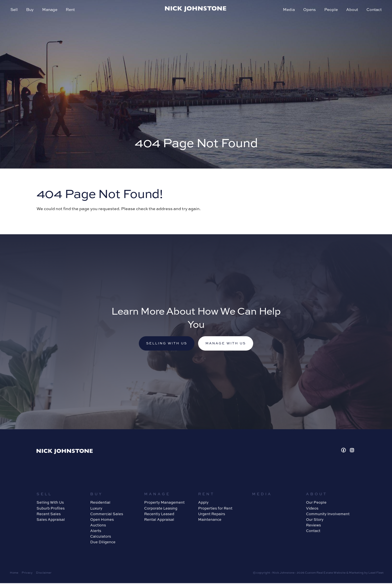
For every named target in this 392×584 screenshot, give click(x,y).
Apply (203, 503)
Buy (31, 10)
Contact (373, 10)
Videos (312, 509)
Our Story (315, 520)
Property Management (164, 503)
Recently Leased (159, 515)
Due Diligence (103, 543)
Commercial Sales (107, 515)
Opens (309, 10)
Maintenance (210, 520)
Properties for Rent (215, 509)
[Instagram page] (352, 451)
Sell (15, 10)
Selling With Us (50, 503)
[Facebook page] (344, 451)
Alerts (96, 532)
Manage (51, 10)
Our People (316, 503)
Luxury (96, 509)
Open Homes (102, 520)
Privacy (27, 573)
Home (14, 573)
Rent (71, 10)
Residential (100, 503)
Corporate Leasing (161, 509)
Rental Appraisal (159, 520)
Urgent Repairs (212, 515)
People (330, 10)
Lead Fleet (376, 573)
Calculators (101, 537)
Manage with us (228, 344)
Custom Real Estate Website (325, 573)
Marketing (356, 573)
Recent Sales (49, 515)
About (351, 10)
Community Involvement (328, 515)
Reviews (313, 526)
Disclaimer (44, 573)
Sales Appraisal (51, 520)
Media (288, 10)
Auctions (98, 526)
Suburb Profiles (51, 509)
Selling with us (165, 344)
